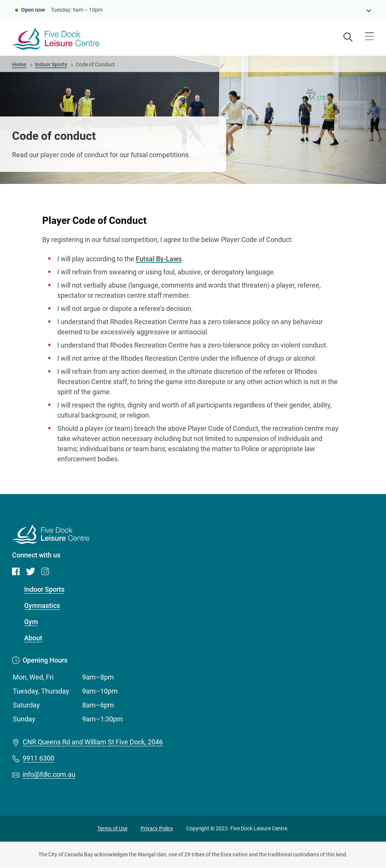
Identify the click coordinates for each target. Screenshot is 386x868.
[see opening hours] (369, 10)
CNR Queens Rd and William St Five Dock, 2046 (93, 742)
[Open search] (348, 38)
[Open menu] (369, 37)
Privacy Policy (157, 828)
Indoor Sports (51, 64)
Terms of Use (112, 828)
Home (19, 64)
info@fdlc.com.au (49, 774)
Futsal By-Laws (159, 259)
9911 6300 (38, 758)
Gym (31, 622)
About (33, 638)
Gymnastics (42, 605)
